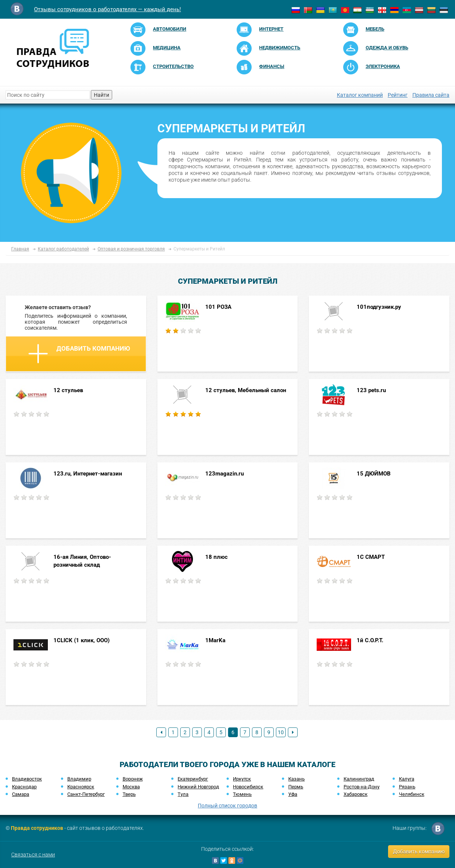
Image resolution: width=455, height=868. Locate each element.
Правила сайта (431, 95)
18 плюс (216, 557)
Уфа (293, 794)
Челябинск (412, 794)
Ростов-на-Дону (362, 787)
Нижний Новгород (198, 787)
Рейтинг (398, 95)
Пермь (296, 787)
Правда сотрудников (37, 828)
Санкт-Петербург (86, 794)
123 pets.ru (371, 390)
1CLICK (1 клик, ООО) (82, 640)
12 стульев (68, 390)
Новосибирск (248, 787)
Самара (21, 794)
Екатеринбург (193, 779)
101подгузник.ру (379, 307)
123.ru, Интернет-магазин (88, 474)
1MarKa (215, 640)
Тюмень (242, 794)
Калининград (359, 779)
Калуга (407, 779)
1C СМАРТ (371, 557)
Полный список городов (227, 806)
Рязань (407, 787)
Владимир (79, 779)
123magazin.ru (225, 474)
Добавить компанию (79, 354)
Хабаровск (356, 794)
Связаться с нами (33, 855)
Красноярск (81, 787)
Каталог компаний (360, 95)
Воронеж (133, 779)
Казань (296, 779)
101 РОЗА (218, 307)
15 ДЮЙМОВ (374, 474)
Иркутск (242, 779)
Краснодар (24, 787)
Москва (131, 787)
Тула (183, 794)
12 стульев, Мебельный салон (246, 390)
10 (281, 732)
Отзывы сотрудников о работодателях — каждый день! (107, 9)
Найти (102, 95)
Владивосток (27, 779)
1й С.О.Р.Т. (370, 640)
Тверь (129, 794)
